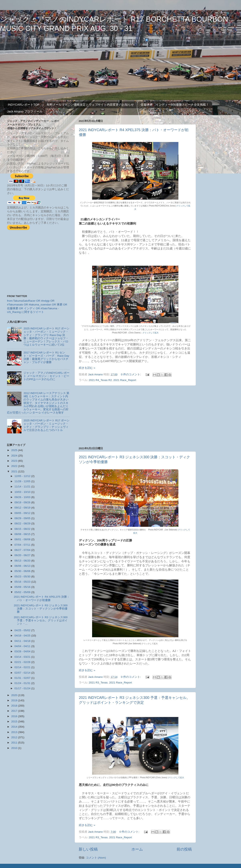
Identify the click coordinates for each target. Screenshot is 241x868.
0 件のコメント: (131, 374)
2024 (15, 456)
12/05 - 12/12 (23, 476)
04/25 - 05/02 (23, 630)
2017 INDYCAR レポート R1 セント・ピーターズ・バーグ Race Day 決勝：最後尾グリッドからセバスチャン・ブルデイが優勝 (46, 357)
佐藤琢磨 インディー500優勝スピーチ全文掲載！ (175, 105)
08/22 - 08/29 (23, 523)
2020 (15, 695)
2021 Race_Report (125, 380)
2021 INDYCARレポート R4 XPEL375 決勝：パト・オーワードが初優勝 (42, 598)
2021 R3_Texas (98, 683)
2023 (15, 461)
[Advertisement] (135, 416)
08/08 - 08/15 (23, 534)
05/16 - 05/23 (23, 582)
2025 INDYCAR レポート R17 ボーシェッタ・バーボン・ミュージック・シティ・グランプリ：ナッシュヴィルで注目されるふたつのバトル (46, 425)
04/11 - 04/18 (23, 641)
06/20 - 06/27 (23, 555)
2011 (15, 743)
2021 (15, 471)
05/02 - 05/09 (23, 592)
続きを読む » (87, 368)
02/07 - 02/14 (23, 673)
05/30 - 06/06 (23, 571)
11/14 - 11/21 (23, 487)
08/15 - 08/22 (23, 529)
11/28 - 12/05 (23, 481)
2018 (15, 706)
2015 (15, 721)
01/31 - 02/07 (23, 678)
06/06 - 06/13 (23, 566)
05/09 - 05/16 (23, 587)
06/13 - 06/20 (23, 561)
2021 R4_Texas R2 (100, 380)
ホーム (137, 849)
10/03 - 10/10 (23, 492)
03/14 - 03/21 (23, 657)
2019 (15, 700)
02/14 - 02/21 (23, 667)
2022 (15, 466)
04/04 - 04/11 (23, 646)
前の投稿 (184, 849)
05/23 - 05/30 (23, 576)
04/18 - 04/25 (23, 636)
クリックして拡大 (150, 333)
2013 (15, 732)
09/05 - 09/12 (23, 513)
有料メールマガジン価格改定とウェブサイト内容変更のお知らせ (90, 105)
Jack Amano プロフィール (25, 111)
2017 (15, 711)
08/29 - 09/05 (23, 518)
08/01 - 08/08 (23, 539)
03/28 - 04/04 (23, 651)
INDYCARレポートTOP (24, 105)
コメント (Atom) (96, 858)
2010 (15, 748)
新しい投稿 (88, 849)
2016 (15, 716)
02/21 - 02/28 (23, 662)
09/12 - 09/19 (23, 508)
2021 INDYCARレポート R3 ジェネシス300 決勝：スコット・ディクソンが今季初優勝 (41, 609)
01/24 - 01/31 (23, 683)
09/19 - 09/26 (23, 502)
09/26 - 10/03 (23, 497)
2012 (15, 737)
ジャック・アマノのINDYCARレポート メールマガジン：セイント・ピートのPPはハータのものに (46, 376)
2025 (15, 450)
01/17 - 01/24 (23, 688)
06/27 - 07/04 (23, 550)
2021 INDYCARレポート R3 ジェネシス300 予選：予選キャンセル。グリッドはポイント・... (41, 620)
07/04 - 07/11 (23, 545)
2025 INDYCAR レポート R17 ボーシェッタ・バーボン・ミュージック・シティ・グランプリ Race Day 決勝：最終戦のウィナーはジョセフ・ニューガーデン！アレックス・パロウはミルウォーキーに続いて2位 (46, 337)
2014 (15, 727)
